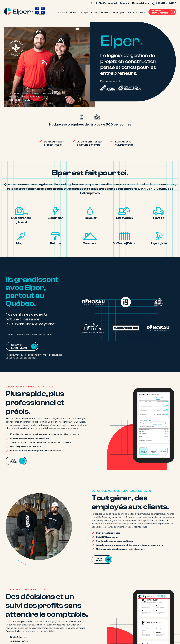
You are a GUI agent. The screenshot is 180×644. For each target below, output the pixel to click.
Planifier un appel (107, 3)
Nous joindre (142, 3)
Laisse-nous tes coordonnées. (21, 358)
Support (124, 3)
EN (92, 3)
